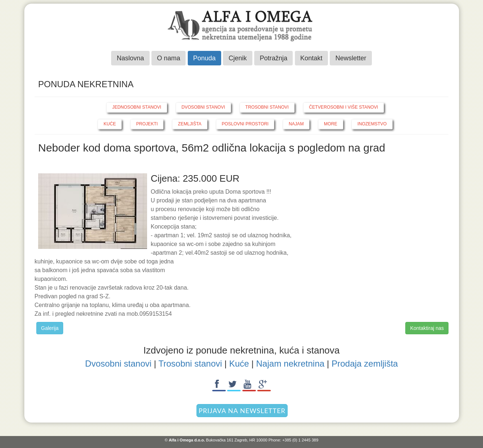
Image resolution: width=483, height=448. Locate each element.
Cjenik (238, 58)
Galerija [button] (50, 328)
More (330, 124)
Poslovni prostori (245, 124)
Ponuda (204, 58)
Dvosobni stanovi (203, 107)
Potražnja (273, 58)
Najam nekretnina (290, 364)
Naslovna (130, 58)
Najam (296, 124)
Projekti (147, 124)
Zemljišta (190, 124)
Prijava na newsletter (242, 411)
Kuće (110, 124)
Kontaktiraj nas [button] (427, 328)
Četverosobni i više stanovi (344, 107)
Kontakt (311, 58)
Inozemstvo (372, 124)
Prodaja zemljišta (365, 364)
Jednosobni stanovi (137, 107)
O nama (169, 58)
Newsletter (351, 58)
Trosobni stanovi (267, 107)
